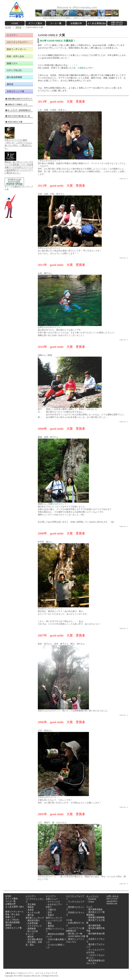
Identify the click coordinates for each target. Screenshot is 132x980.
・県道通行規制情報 (95, 917)
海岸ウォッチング (54, 918)
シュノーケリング (54, 920)
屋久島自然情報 (13, 922)
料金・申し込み (13, 914)
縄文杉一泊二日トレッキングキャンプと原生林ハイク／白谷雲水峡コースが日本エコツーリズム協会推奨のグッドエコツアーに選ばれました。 (19, 167)
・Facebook (91, 899)
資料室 (19, 27)
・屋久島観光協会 (94, 909)
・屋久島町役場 (93, 925)
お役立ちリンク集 (14, 928)
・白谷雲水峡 (32, 923)
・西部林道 (31, 929)
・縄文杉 (30, 937)
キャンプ (30, 934)
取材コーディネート (15, 912)
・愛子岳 (30, 915)
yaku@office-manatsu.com (112, 902)
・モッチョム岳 (33, 912)
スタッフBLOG (12, 920)
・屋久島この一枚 (74, 934)
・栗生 (49, 923)
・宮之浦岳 (31, 904)
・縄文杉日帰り (33, 920)
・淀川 (49, 912)
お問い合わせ (113, 896)
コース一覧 (10, 901)
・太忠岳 (30, 910)
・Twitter (90, 902)
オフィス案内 (12, 899)
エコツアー (31, 896)
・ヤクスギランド (34, 926)
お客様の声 (10, 904)
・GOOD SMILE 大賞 (76, 936)
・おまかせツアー (54, 904)
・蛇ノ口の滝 (32, 931)
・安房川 (50, 915)
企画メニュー (52, 899)
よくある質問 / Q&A (15, 907)
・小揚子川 (51, 910)
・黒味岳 (30, 907)
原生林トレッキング (35, 918)
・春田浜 (50, 926)
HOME (8, 27)
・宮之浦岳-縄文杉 (34, 939)
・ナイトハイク (53, 902)
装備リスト (10, 917)
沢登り (49, 907)
